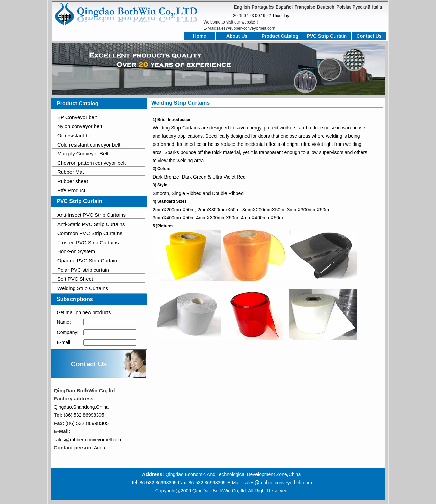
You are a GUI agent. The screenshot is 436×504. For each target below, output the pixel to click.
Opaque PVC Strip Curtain (87, 261)
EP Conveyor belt (77, 117)
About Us (237, 36)
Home (200, 36)
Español (284, 7)
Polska (343, 7)
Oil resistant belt (76, 135)
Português (263, 7)
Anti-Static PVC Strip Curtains (91, 224)
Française (305, 7)
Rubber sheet (73, 181)
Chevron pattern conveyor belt (91, 163)
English (242, 7)
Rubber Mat (71, 172)
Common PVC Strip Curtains (90, 233)
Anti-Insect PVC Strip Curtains (91, 215)
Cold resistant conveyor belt (89, 145)
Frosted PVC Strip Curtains (88, 242)
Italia (377, 7)
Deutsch (326, 7)
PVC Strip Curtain (327, 36)
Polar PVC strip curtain (83, 270)
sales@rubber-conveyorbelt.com (88, 440)
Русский (362, 7)
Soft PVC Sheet (75, 279)
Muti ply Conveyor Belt (83, 154)
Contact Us (369, 36)
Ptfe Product (71, 190)
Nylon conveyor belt (80, 126)
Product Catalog (280, 36)
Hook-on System (76, 251)
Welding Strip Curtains (83, 288)
